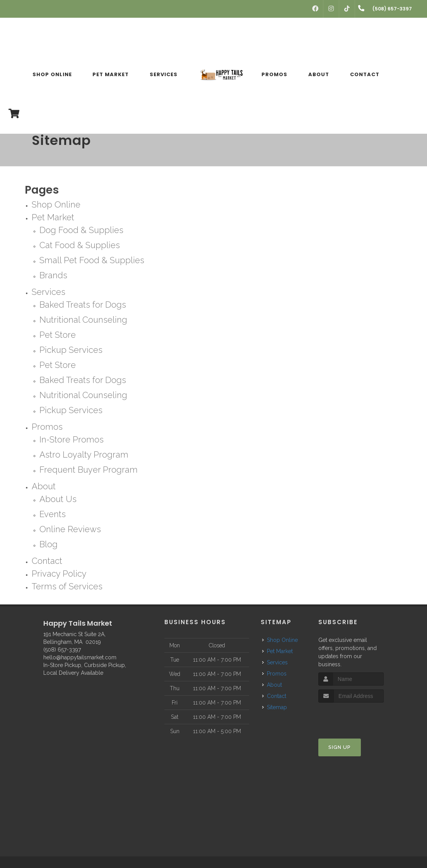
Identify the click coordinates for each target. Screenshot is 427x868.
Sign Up (340, 747)
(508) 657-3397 (62, 650)
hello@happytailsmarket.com (80, 657)
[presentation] (360, 717)
